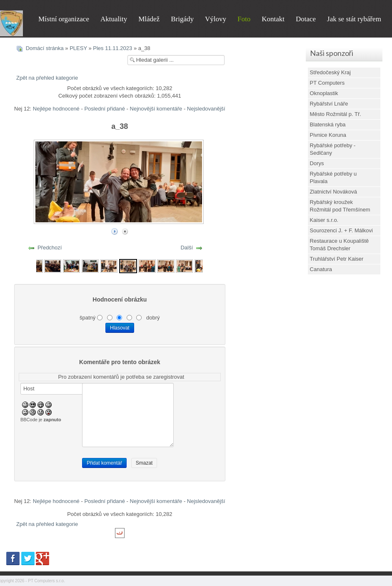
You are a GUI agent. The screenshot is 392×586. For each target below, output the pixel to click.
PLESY (78, 48)
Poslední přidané (105, 109)
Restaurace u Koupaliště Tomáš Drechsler (340, 245)
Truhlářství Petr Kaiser (337, 259)
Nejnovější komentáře (156, 109)
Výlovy (216, 19)
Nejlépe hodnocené (56, 109)
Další (187, 248)
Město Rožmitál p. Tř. (336, 114)
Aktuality (114, 19)
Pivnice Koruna (328, 135)
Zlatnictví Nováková (333, 192)
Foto (244, 19)
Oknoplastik (324, 93)
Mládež (149, 19)
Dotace (306, 19)
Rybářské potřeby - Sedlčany (333, 149)
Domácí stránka (45, 48)
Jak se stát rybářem (354, 19)
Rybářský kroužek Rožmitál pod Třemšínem (340, 206)
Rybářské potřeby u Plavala (333, 177)
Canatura (321, 269)
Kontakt (273, 19)
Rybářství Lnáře (329, 104)
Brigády (182, 19)
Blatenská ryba (328, 124)
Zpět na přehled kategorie (47, 78)
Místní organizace (64, 19)
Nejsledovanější (206, 109)
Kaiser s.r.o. (324, 220)
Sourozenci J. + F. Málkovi (341, 230)
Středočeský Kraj (330, 72)
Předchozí (50, 248)
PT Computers (327, 83)
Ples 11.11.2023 (112, 48)
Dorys (317, 163)
